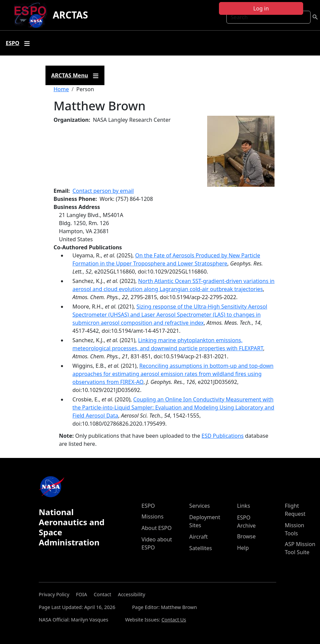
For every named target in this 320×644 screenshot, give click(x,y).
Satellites (201, 548)
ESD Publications (222, 436)
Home (61, 89)
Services (200, 506)
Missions (152, 516)
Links (244, 506)
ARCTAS (70, 15)
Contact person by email (103, 191)
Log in (261, 8)
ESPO (148, 506)
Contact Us (174, 620)
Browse (246, 536)
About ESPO (156, 528)
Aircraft (199, 537)
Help (243, 548)
